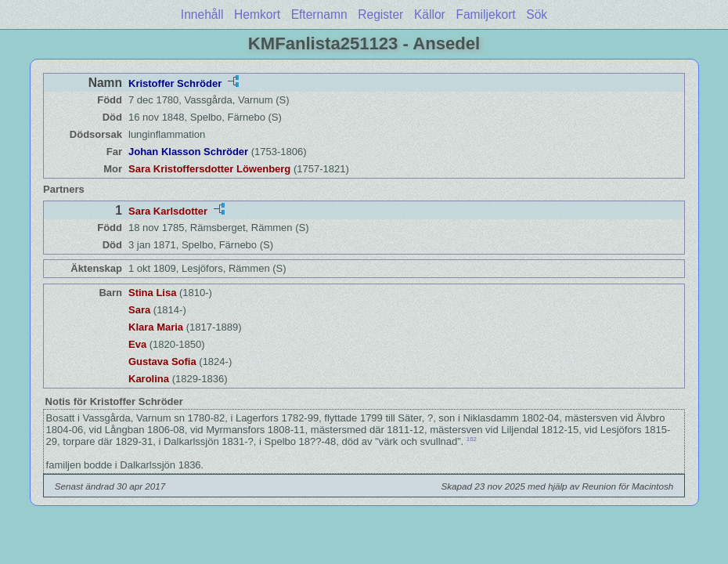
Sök (537, 14)
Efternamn (319, 14)
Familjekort (485, 14)
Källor (430, 14)
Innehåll (202, 14)
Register (380, 14)
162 (472, 439)
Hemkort (257, 14)
